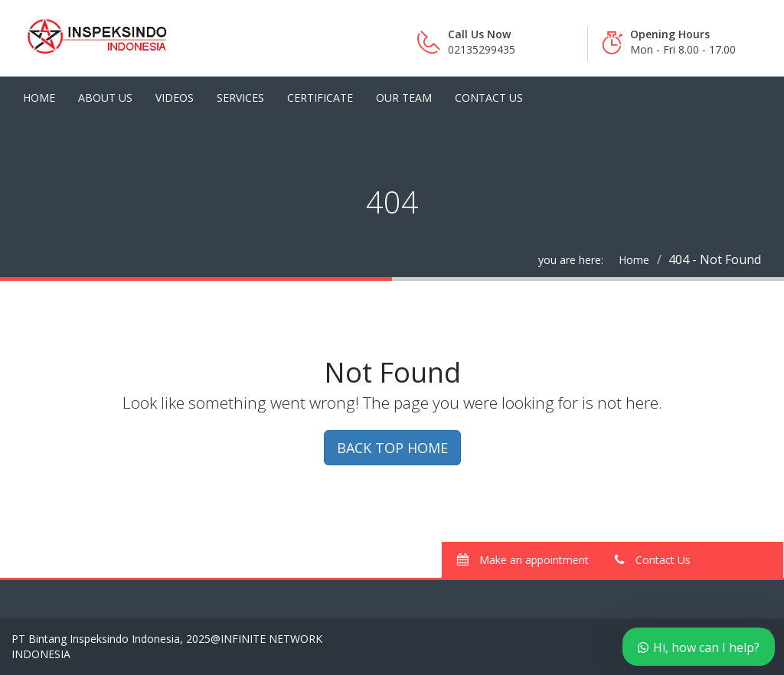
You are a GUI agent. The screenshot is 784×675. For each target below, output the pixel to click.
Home (39, 98)
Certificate (320, 98)
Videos (175, 98)
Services (240, 98)
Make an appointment (531, 560)
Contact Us (489, 98)
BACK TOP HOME (392, 448)
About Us (105, 98)
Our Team (404, 98)
